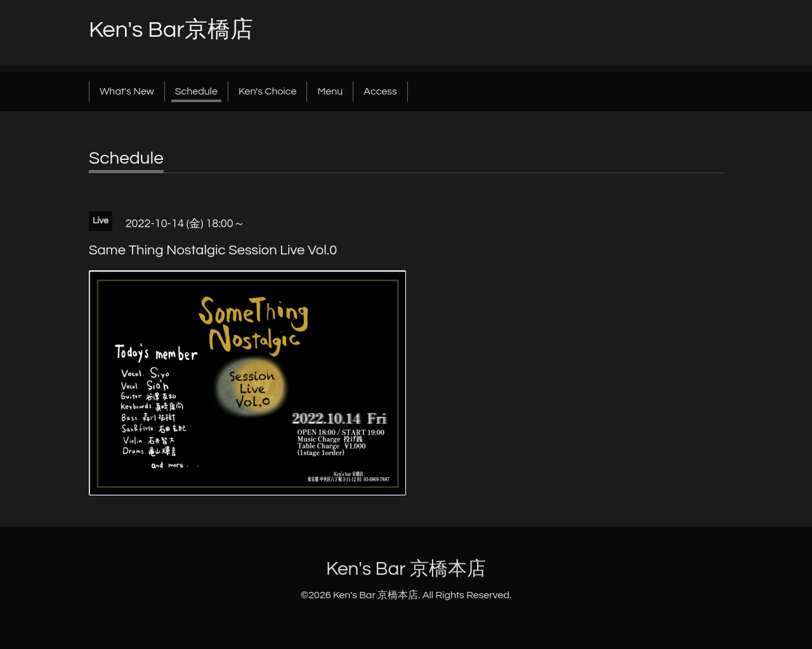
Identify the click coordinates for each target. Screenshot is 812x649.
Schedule (196, 91)
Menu (330, 91)
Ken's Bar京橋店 (171, 30)
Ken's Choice (267, 91)
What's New (127, 91)
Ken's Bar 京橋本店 (406, 569)
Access (380, 91)
